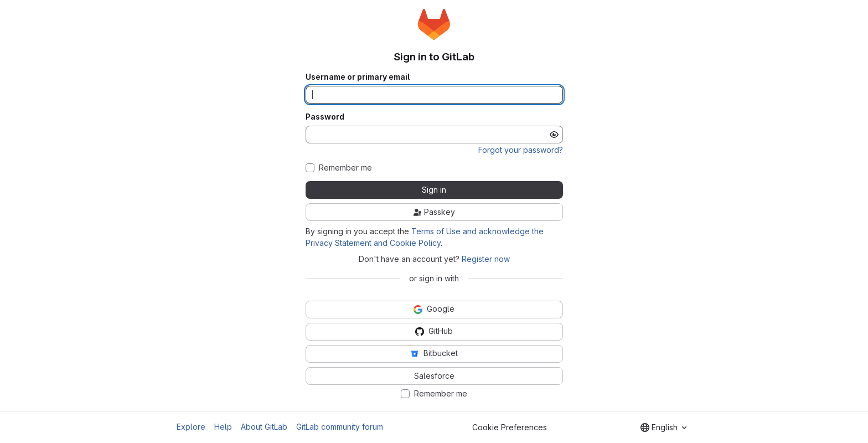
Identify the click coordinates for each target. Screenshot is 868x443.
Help (223, 427)
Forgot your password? (521, 150)
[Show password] (554, 135)
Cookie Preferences (510, 427)
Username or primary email (358, 77)
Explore (191, 427)
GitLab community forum (340, 427)
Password (325, 117)
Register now (486, 259)
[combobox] (663, 427)
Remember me (345, 168)
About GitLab (264, 427)
